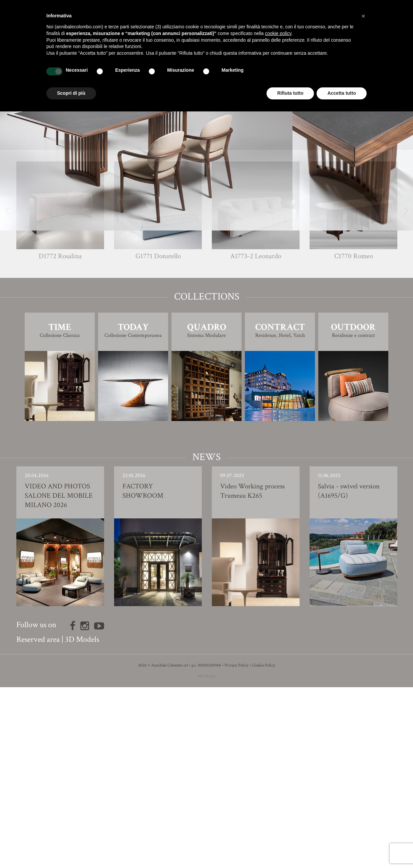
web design (206, 857)
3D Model (207, 311)
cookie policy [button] (278, 33)
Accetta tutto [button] (342, 93)
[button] (363, 16)
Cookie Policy (264, 846)
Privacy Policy (237, 846)
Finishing (206, 292)
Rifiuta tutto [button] (290, 93)
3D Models (82, 820)
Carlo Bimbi (219, 279)
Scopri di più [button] (71, 93)
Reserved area (38, 820)
